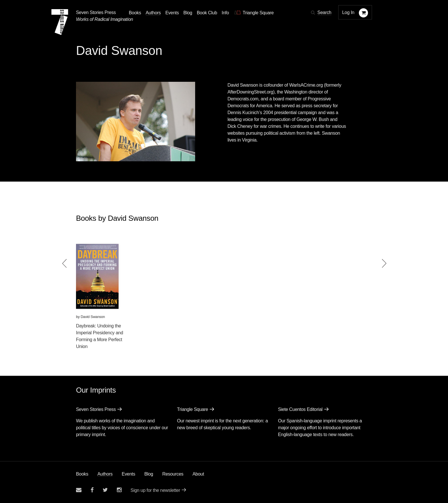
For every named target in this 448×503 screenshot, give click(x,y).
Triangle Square (192, 409)
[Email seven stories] (79, 490)
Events (128, 474)
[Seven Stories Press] (60, 22)
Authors (105, 474)
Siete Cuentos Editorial (300, 409)
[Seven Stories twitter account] (105, 490)
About (198, 474)
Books (82, 474)
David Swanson (93, 317)
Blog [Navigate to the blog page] (188, 13)
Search (324, 12)
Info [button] (225, 13)
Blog (149, 474)
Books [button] (135, 13)
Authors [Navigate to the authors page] (153, 13)
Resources (173, 474)
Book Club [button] (207, 13)
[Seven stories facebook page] (92, 490)
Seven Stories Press (96, 12)
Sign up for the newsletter (155, 490)
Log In (348, 12)
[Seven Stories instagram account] (119, 490)
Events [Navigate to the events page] (172, 13)
